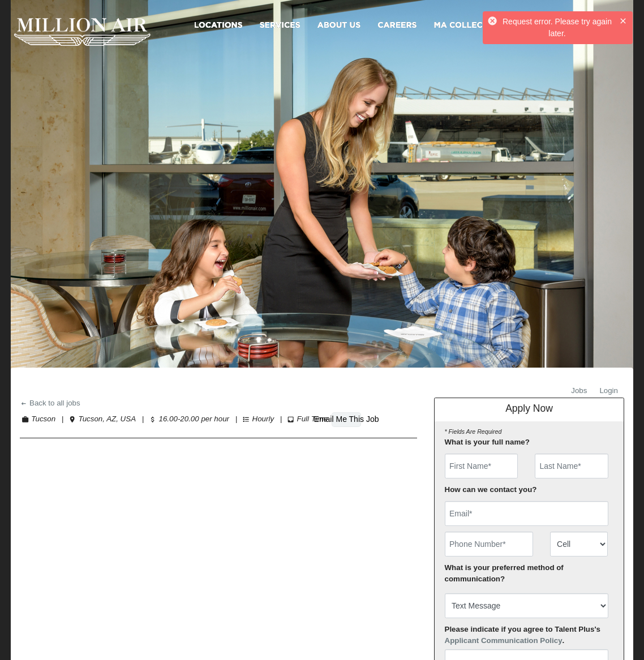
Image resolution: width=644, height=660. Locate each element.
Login (609, 391)
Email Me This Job (346, 419)
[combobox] (579, 544)
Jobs (579, 391)
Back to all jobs (50, 403)
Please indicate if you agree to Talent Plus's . (523, 635)
